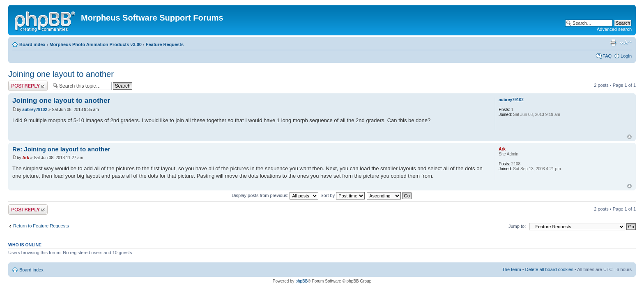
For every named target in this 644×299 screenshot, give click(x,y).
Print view (613, 43)
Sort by (343, 195)
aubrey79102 (35, 110)
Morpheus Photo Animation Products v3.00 (95, 44)
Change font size (626, 43)
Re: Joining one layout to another (61, 149)
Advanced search (614, 29)
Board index (32, 44)
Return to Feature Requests (41, 226)
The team (511, 269)
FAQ (607, 56)
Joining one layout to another (61, 74)
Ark (26, 158)
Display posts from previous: (275, 195)
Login (626, 56)
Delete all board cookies (549, 269)
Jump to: (517, 226)
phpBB (301, 281)
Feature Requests (165, 44)
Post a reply (28, 86)
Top (629, 137)
